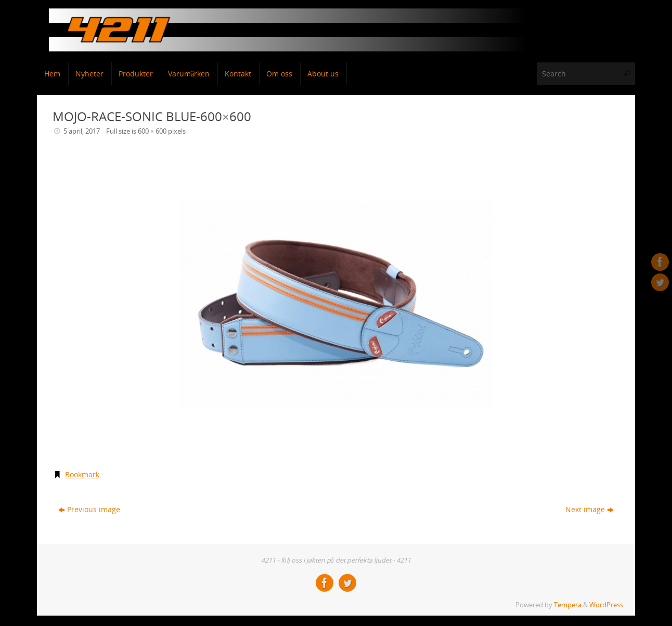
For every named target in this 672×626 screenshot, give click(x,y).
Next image (590, 509)
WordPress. (607, 605)
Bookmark (82, 474)
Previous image (89, 509)
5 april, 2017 (82, 131)
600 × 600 (152, 131)
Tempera (568, 605)
